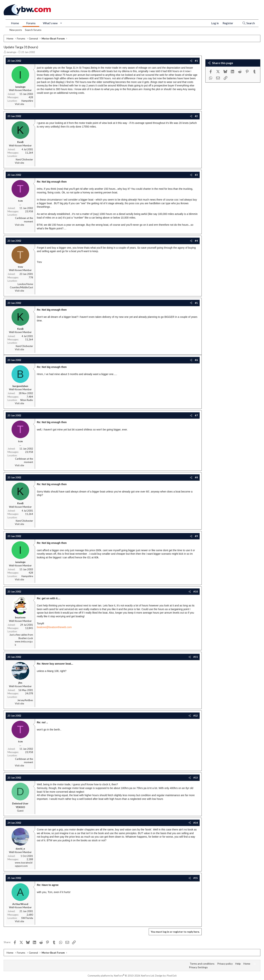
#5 (196, 303)
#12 (196, 716)
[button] (61, 23)
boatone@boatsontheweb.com (54, 627)
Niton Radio (27, 400)
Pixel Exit (172, 976)
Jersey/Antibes (25, 700)
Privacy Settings (198, 967)
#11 (196, 657)
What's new (50, 23)
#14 (196, 823)
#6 (196, 360)
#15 (196, 878)
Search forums (33, 30)
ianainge (12, 52)
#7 (196, 415)
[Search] (249, 23)
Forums (31, 23)
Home (15, 23)
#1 (196, 61)
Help (238, 964)
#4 (196, 241)
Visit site (19, 104)
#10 (196, 592)
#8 (196, 477)
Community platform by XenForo (121, 976)
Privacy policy (225, 964)
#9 (196, 536)
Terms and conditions (202, 964)
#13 (196, 778)
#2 (196, 116)
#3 (196, 175)
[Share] (191, 61)
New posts (16, 30)
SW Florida (27, 918)
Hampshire (27, 101)
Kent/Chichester (24, 159)
